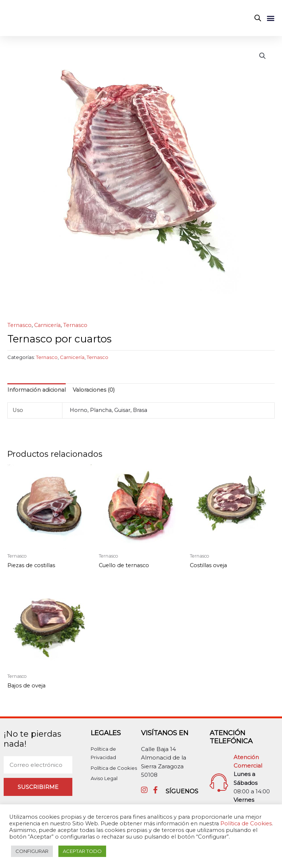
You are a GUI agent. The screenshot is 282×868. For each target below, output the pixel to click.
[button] (270, 19)
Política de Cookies (246, 823)
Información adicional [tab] (37, 393)
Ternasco (19, 328)
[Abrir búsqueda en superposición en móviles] (258, 19)
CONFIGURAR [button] (32, 851)
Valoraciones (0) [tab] (94, 393)
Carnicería (47, 328)
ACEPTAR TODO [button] (82, 851)
